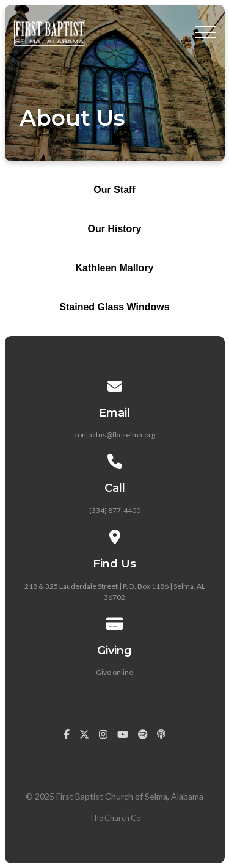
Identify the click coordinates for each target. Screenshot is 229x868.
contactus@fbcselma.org (114, 435)
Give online (114, 672)
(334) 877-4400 (115, 510)
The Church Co (115, 818)
